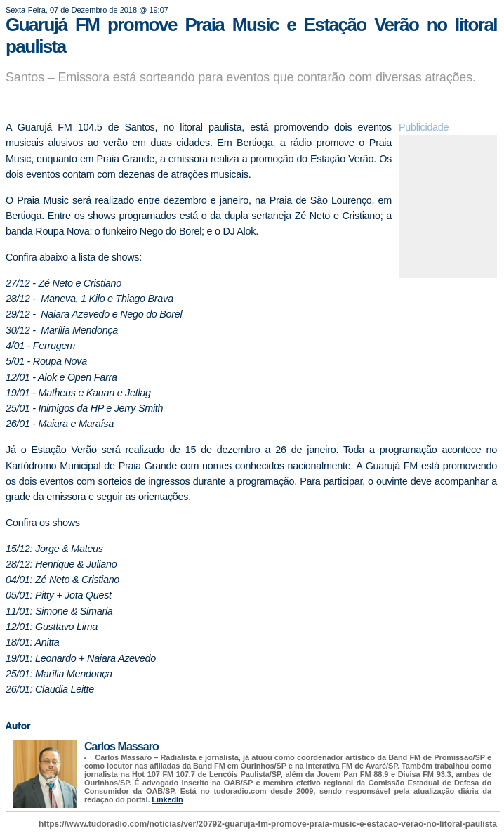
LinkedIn (167, 799)
